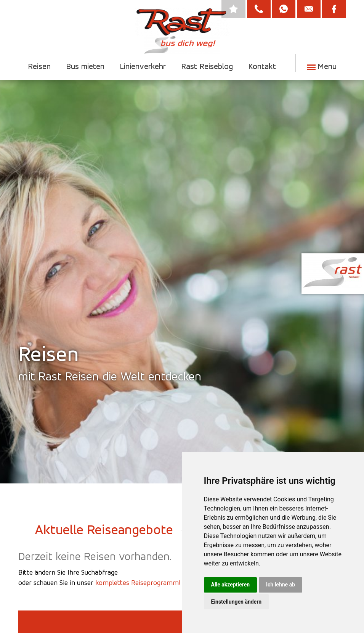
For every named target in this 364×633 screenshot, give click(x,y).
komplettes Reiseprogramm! (138, 582)
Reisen (39, 66)
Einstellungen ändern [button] (237, 602)
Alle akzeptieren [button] (231, 585)
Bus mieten (85, 66)
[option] (182, 263)
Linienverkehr (142, 66)
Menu (326, 66)
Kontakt (262, 66)
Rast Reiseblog (207, 66)
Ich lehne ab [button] (281, 585)
